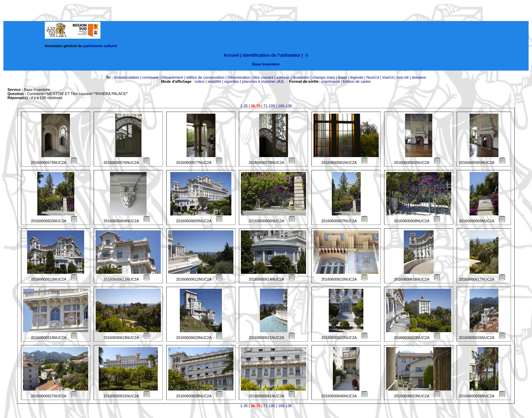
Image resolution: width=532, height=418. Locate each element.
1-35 (244, 106)
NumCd (373, 77)
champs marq (324, 77)
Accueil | (233, 55)
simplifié (214, 81)
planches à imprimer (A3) (263, 81)
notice (200, 81)
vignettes (232, 81)
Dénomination (239, 77)
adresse (283, 77)
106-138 (285, 106)
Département (172, 77)
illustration (301, 77)
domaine (419, 77)
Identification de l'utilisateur (271, 55)
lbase (343, 77)
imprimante (331, 81)
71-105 (269, 106)
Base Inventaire (266, 64)
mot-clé (403, 77)
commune (150, 77)
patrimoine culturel (100, 46)
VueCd (388, 77)
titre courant (263, 77)
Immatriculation (126, 77)
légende (357, 77)
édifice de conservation (205, 77)
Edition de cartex (357, 81)
